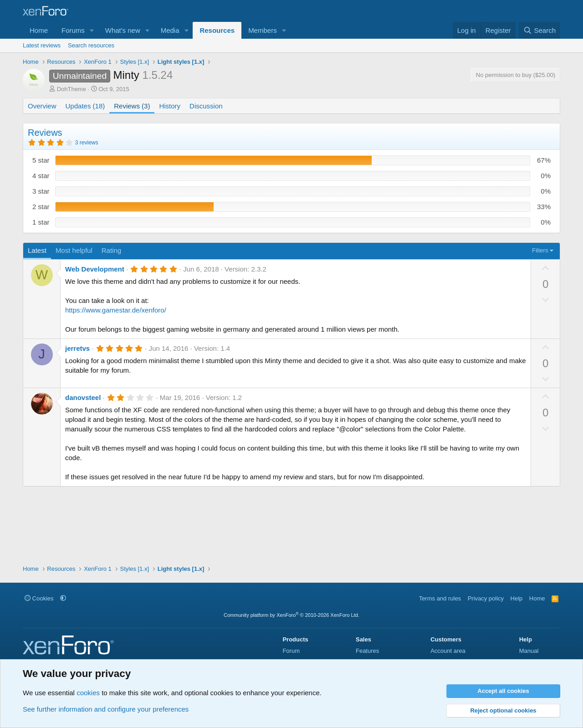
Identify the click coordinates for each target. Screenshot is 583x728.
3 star (41, 191)
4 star (41, 176)
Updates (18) (85, 106)
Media (170, 30)
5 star (41, 160)
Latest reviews (42, 45)
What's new (123, 30)
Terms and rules (440, 598)
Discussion (206, 106)
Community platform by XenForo (291, 615)
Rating (111, 250)
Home (39, 30)
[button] (92, 30)
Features (367, 651)
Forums (73, 30)
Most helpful (74, 250)
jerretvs (77, 348)
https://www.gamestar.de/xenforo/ (116, 310)
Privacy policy (486, 598)
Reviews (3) (132, 106)
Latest (37, 250)
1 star (41, 222)
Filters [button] (540, 250)
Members (263, 30)
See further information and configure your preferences (106, 709)
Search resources (91, 45)
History (170, 106)
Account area (448, 651)
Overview (42, 106)
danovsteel (83, 397)
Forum (291, 651)
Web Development (95, 269)
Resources (217, 30)
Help (517, 598)
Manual (529, 651)
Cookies (39, 598)
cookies (88, 693)
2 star (41, 207)
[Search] (540, 30)
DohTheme (72, 89)
